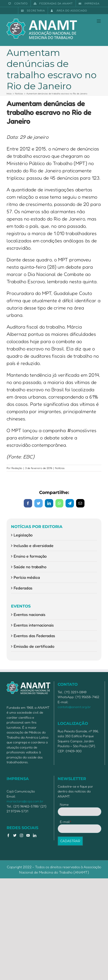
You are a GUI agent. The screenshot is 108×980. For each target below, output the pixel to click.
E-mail (66, 822)
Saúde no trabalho (30, 567)
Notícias (60, 468)
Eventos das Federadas (34, 636)
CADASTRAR (70, 841)
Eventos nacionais (29, 614)
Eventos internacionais (34, 625)
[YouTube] (28, 835)
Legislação (23, 535)
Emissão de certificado (34, 646)
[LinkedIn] (35, 835)
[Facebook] (8, 835)
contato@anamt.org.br (74, 707)
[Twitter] (15, 835)
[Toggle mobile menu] (99, 21)
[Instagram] (21, 835)
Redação (17, 468)
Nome (64, 804)
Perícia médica (27, 577)
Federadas (23, 588)
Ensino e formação (30, 556)
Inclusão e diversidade (34, 545)
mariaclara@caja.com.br (25, 801)
